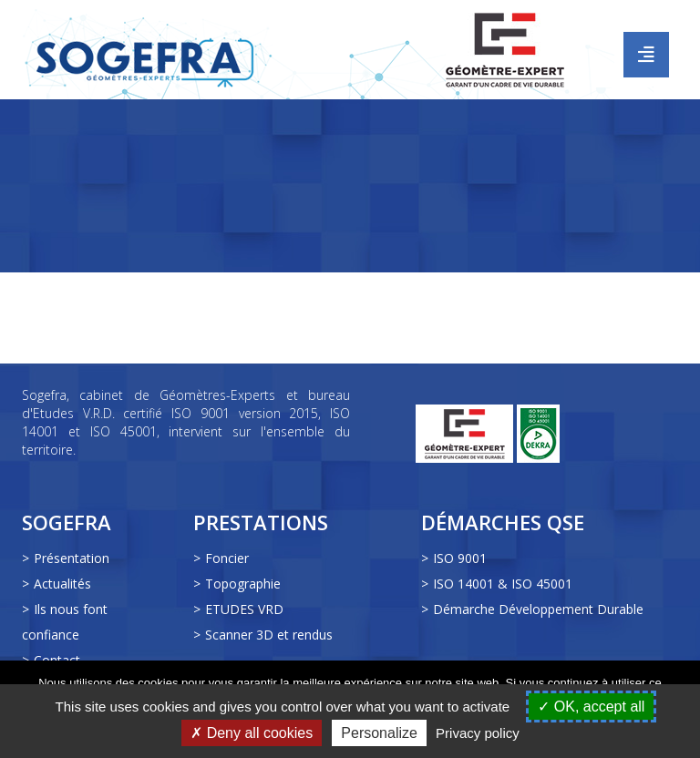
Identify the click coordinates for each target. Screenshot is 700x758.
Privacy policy (478, 733)
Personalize (379, 733)
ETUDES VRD (244, 609)
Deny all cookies (252, 733)
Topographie (243, 584)
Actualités (62, 584)
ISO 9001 (460, 558)
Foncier (227, 558)
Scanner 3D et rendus (269, 635)
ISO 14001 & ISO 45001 (503, 584)
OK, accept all (591, 707)
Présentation (72, 558)
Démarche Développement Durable (538, 609)
